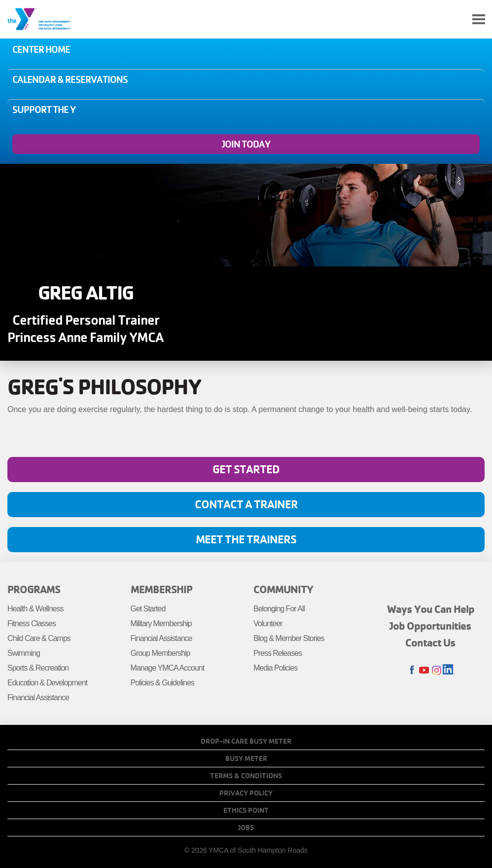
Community (283, 589)
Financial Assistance (38, 698)
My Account (456, 19)
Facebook (412, 670)
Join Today (246, 144)
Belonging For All (279, 609)
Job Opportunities (430, 626)
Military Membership (161, 623)
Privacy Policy (246, 793)
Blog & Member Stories (289, 638)
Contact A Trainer (246, 504)
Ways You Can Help (431, 609)
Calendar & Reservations (70, 79)
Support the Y (44, 110)
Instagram (437, 670)
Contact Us (430, 642)
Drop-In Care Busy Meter (246, 741)
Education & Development (47, 683)
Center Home (41, 49)
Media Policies (275, 668)
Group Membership (160, 653)
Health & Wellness (35, 609)
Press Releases (278, 653)
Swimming (24, 653)
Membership (161, 589)
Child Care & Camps (39, 638)
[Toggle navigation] (479, 19)
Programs (34, 589)
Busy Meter (246, 758)
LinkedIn (449, 670)
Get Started (246, 469)
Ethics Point (246, 810)
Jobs (246, 828)
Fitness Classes (32, 623)
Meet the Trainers (246, 539)
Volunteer (268, 623)
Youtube (424, 670)
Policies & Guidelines (162, 683)
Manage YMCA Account (168, 668)
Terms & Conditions (246, 776)
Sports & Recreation (38, 668)
